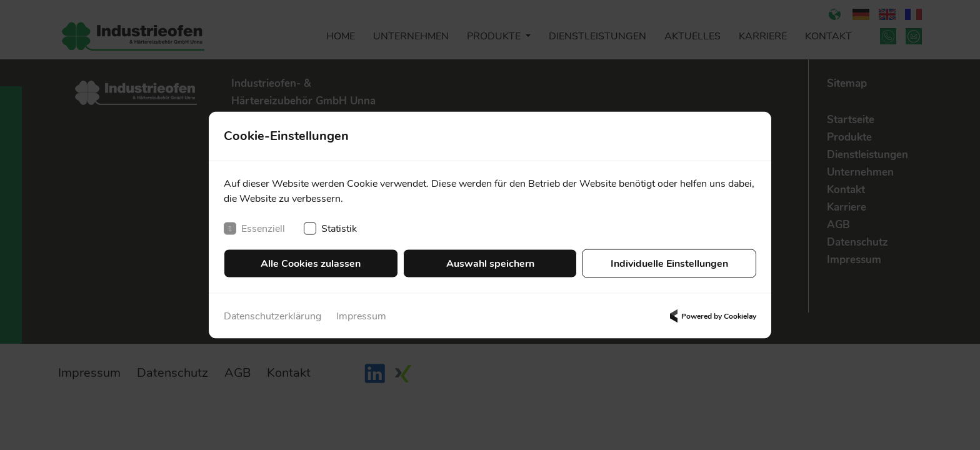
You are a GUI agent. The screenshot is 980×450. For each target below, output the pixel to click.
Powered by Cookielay (711, 316)
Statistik (330, 229)
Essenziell (254, 229)
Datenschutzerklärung (272, 316)
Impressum (361, 316)
